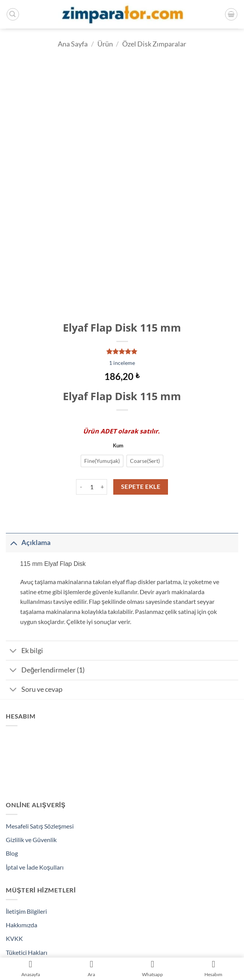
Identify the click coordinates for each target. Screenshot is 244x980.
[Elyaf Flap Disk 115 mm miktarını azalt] (81, 487)
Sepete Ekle (141, 487)
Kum (118, 446)
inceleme (122, 363)
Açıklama (28, 542)
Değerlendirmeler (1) (45, 671)
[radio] (102, 461)
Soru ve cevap (34, 690)
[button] (13, 14)
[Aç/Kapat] (13, 542)
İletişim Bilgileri (26, 911)
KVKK (14, 938)
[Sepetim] (231, 14)
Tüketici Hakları (27, 952)
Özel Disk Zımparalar (154, 44)
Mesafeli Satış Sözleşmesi (40, 826)
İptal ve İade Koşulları (35, 867)
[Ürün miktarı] (92, 487)
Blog (12, 853)
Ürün (105, 44)
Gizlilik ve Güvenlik (31, 840)
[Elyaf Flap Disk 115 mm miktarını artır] (102, 487)
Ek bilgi (24, 651)
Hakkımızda (22, 925)
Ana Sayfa (73, 44)
